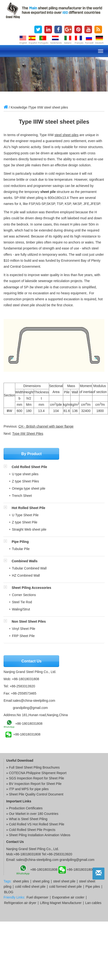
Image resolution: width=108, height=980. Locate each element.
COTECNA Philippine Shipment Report (38, 773)
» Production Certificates (24, 808)
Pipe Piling (20, 542)
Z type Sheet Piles (26, 481)
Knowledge (19, 107)
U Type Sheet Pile (25, 515)
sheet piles (21, 881)
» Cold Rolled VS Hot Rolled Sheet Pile (35, 824)
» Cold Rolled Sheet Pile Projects (31, 830)
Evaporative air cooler (68, 897)
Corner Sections (24, 595)
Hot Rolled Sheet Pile (28, 508)
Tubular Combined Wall (29, 568)
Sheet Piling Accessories (31, 588)
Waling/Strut (21, 609)
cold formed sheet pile (65, 887)
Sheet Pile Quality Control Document (36, 794)
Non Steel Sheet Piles (29, 621)
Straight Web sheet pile (29, 529)
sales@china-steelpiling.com (34, 701)
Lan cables (93, 903)
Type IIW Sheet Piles (28, 434)
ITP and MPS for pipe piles (29, 789)
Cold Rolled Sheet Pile (29, 467)
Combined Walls (25, 561)
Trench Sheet (22, 496)
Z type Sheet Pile (25, 522)
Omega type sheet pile (29, 488)
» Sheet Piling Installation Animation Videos (38, 835)
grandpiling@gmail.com (30, 708)
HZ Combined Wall (26, 575)
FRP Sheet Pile (23, 636)
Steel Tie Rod (22, 602)
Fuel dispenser (37, 897)
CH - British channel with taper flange (46, 426)
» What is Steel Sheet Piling (27, 819)
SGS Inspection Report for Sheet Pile (37, 778)
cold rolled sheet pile (30, 887)
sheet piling (41, 881)
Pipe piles (93, 887)
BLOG (9, 892)
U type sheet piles (25, 474)
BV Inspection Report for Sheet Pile (35, 784)
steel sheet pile (64, 881)
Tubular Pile (21, 549)
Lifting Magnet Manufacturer (61, 903)
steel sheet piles (67, 135)
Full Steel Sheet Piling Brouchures (34, 767)
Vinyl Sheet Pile (24, 629)
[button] (8, 467)
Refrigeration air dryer (20, 903)
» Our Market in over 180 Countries (32, 814)
